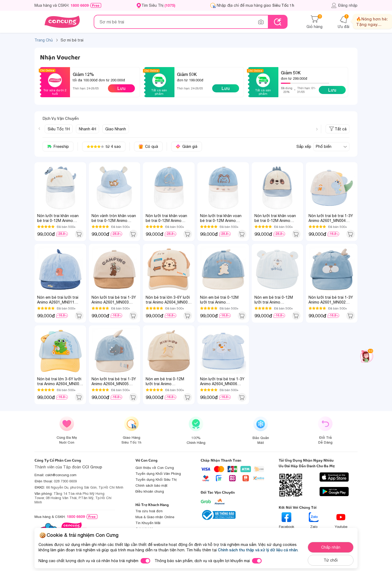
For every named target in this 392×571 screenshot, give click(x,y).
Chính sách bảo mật (151, 485)
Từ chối (331, 560)
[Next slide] (317, 129)
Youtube (341, 520)
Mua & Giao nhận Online (155, 517)
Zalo (314, 520)
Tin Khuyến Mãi (148, 523)
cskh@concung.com (61, 475)
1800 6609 (80, 5)
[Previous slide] (39, 128)
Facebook (287, 520)
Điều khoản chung (150, 491)
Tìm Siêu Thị (158, 5)
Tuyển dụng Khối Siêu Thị (156, 480)
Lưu (121, 88)
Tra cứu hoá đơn (149, 511)
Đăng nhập (344, 5)
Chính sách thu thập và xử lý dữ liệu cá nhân (258, 550)
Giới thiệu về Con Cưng (155, 468)
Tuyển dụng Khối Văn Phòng (158, 474)
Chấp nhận (331, 547)
